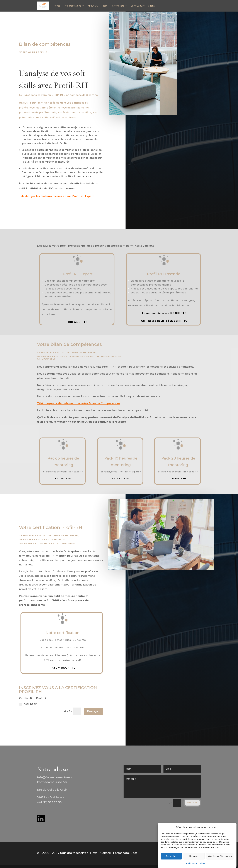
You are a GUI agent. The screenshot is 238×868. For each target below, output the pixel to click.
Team (104, 6)
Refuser (194, 856)
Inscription (28, 704)
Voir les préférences (220, 856)
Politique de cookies (196, 863)
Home (57, 6)
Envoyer (93, 711)
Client (151, 6)
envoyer (192, 803)
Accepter (171, 856)
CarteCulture (138, 6)
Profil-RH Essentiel (164, 274)
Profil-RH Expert (78, 274)
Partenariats (117, 6)
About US (93, 6)
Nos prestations (72, 6)
